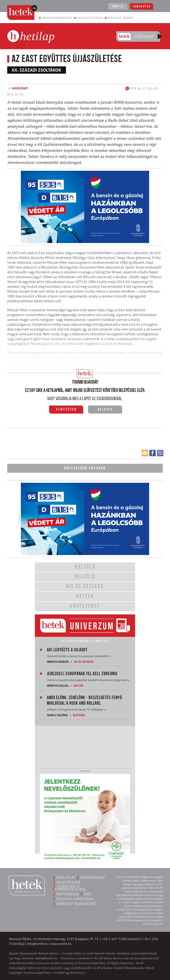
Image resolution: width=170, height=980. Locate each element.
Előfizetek (66, 410)
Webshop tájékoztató (76, 904)
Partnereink (68, 894)
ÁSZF (88, 894)
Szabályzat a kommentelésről (70, 888)
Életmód (79, 715)
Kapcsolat (66, 877)
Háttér (78, 686)
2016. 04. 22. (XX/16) (142, 89)
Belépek (105, 410)
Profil (118, 7)
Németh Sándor (58, 662)
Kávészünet (20, 88)
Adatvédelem (68, 882)
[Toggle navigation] (161, 7)
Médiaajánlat (93, 877)
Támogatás (142, 7)
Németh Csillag (58, 686)
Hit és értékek (84, 662)
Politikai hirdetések (75, 899)
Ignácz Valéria (57, 715)
